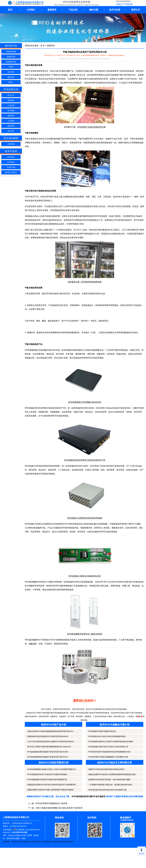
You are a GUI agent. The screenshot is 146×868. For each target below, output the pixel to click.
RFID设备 (53, 842)
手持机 (11, 67)
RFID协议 (11, 162)
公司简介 (31, 10)
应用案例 (11, 144)
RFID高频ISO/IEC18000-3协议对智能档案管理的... (107, 736)
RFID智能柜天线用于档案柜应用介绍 (102, 731)
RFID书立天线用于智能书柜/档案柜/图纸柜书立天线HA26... (50, 747)
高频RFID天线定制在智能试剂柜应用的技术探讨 (107, 769)
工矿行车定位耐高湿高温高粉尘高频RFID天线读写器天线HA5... (51, 742)
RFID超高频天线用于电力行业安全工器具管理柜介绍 (108, 747)
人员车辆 (11, 105)
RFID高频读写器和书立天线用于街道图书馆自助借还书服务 (111, 742)
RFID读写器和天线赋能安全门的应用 (52, 803)
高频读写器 (11, 57)
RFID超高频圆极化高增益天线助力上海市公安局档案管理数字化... (52, 769)
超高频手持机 (62, 842)
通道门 (11, 82)
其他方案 (11, 131)
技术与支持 (115, 10)
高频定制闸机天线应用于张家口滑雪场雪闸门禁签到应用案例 (50, 790)
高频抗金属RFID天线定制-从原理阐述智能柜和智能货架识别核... (113, 774)
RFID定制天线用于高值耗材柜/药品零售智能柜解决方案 (109, 752)
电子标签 (11, 72)
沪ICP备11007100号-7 (18, 826)
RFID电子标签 (16, 842)
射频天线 (11, 77)
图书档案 (11, 111)
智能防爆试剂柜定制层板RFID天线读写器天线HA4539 (48, 736)
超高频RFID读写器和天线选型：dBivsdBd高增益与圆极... (110, 779)
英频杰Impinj (27, 842)
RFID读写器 (36, 842)
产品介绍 (73, 10)
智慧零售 (11, 116)
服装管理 (11, 126)
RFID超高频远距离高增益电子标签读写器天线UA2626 (48, 752)
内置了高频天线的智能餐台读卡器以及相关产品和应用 (59, 808)
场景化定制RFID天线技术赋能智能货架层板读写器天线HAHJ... (51, 731)
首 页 (43, 46)
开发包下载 (11, 167)
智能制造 (11, 100)
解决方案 (94, 10)
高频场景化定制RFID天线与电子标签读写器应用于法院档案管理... (52, 785)
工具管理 (11, 121)
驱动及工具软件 (11, 172)
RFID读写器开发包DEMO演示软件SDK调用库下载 (107, 790)
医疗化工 (11, 95)
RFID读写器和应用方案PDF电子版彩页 (89, 796)
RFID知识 (11, 157)
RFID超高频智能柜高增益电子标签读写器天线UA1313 (48, 757)
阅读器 (70, 842)
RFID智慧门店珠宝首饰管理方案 (91, 127)
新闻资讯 (52, 10)
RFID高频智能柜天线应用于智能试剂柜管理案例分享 (47, 779)
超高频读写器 (11, 62)
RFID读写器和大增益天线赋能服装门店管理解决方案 (108, 757)
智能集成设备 (11, 51)
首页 (10, 10)
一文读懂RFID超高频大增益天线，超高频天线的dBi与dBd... (111, 785)
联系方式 (136, 10)
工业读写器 (45, 842)
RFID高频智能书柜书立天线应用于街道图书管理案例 (47, 774)
